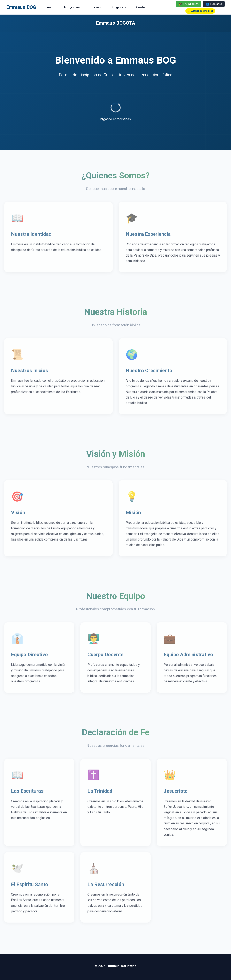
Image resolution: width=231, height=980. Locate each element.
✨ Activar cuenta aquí (200, 11)
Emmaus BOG (21, 7)
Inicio (50, 7)
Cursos (95, 7)
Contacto (143, 7)
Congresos (118, 7)
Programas (72, 7)
